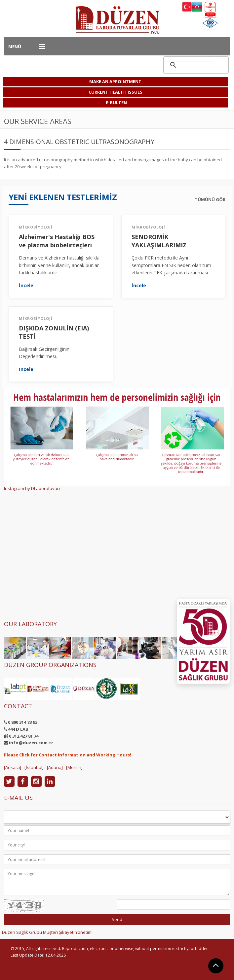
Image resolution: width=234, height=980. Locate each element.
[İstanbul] (34, 767)
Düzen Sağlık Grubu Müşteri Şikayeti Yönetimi (47, 932)
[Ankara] (13, 767)
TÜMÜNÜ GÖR (210, 200)
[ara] (188, 65)
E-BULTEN (116, 103)
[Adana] (55, 767)
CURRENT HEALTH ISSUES (116, 92)
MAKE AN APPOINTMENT (115, 81)
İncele (26, 286)
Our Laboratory (30, 624)
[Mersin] (74, 767)
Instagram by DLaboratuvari (32, 488)
